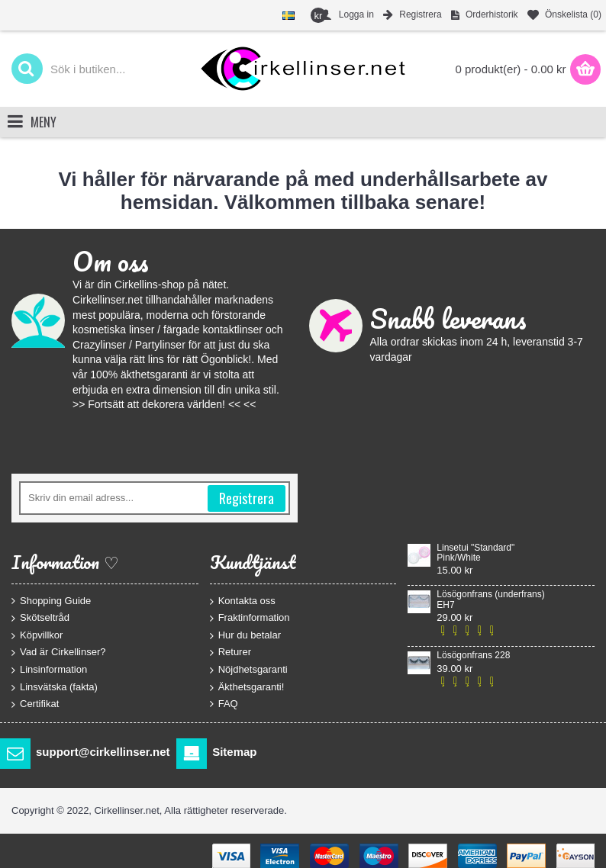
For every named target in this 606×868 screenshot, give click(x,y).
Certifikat (35, 704)
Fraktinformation (250, 618)
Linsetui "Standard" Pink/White (475, 553)
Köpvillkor (37, 635)
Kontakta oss (243, 601)
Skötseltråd (40, 618)
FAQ (224, 704)
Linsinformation (49, 670)
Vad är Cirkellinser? (58, 653)
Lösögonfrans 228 (473, 656)
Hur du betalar (245, 635)
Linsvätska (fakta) (55, 687)
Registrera (247, 498)
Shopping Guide (51, 600)
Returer (230, 653)
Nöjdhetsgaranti (249, 670)
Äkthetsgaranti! (247, 687)
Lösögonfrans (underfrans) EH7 (490, 600)
